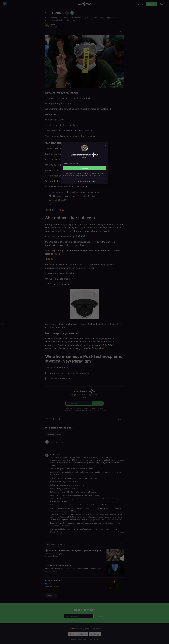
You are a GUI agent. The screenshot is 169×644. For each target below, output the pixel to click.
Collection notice (97, 629)
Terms (87, 629)
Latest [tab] (53, 544)
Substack (74, 639)
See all (51, 596)
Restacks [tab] (59, 435)
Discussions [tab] (62, 544)
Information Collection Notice (84, 175)
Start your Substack (78, 634)
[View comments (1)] (54, 31)
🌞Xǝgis (53, 24)
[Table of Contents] (2, 322)
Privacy (81, 629)
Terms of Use (95, 173)
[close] (105, 145)
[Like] (47, 31)
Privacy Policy (101, 175)
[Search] (138, 4)
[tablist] (54, 435)
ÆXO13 (53, 454)
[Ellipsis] (123, 454)
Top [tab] (48, 544)
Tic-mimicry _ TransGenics (58, 566)
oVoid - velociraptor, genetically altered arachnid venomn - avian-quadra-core (74, 568)
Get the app (95, 634)
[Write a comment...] (87, 446)
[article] (84, 555)
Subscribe (152, 4)
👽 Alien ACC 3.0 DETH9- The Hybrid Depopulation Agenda (74, 551)
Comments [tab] (50, 435)
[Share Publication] (143, 4)
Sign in (162, 4)
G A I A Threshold (54, 581)
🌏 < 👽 (48, 584)
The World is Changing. (54, 553)
